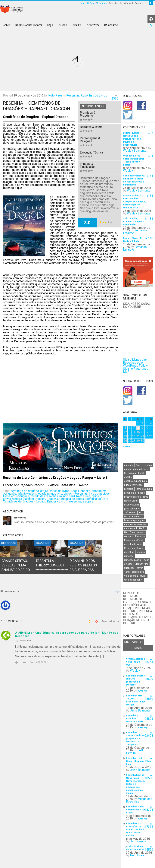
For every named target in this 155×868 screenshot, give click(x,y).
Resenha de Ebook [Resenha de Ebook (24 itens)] (134, 540)
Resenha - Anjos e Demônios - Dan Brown (136, 810)
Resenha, (53, 499)
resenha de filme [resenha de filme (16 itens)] (133, 544)
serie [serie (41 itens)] (147, 560)
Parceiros (111, 25)
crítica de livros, (60, 491)
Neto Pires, (84, 496)
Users (100, 106)
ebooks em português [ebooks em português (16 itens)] (135, 481)
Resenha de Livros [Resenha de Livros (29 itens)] (134, 548)
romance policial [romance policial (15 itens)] (133, 560)
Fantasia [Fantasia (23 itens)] (129, 489)
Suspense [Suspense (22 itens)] (129, 568)
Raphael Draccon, (35, 499)
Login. (117, 591)
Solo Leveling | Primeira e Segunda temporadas (134, 222)
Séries (77, 25)
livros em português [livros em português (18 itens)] (135, 521)
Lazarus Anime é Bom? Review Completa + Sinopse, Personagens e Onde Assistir (134, 202)
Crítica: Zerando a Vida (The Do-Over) (136, 662)
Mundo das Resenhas (139, 800)
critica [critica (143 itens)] (127, 469)
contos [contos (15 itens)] (148, 465)
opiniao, (97, 496)
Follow (143, 366)
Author (87, 106)
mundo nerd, (67, 496)
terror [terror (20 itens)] (140, 568)
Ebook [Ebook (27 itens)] (141, 473)
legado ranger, (47, 494)
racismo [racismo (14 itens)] (129, 536)
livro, (60, 494)
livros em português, (16, 496)
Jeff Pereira (135, 752)
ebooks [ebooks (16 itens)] (128, 477)
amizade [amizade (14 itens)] (129, 465)
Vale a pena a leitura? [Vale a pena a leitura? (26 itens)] (135, 576)
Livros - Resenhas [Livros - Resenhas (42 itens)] (133, 517)
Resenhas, (73, 95)
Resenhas (102, 3)
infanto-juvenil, (27, 494)
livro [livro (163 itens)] (141, 513)
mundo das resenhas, (45, 496)
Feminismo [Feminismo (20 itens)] (130, 493)
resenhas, (76, 501)
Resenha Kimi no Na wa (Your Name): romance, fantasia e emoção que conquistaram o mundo (135, 784)
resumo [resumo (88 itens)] (141, 552)
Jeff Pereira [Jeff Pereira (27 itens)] (130, 513)
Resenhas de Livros (29, 25)
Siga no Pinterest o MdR (136, 370)
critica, (44, 491)
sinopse (88, 501)
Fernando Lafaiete (135, 232)
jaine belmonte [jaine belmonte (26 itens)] (132, 509)
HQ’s (50, 25)
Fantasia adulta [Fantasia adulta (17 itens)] (144, 489)
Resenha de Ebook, (72, 499)
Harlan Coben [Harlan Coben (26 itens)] (131, 501)
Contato (93, 25)
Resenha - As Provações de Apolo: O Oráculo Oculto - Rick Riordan (135, 830)
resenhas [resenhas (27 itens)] (129, 552)
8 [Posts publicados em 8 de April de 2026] (138, 428)
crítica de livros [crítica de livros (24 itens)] (141, 469)
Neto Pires (55, 95)
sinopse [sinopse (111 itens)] (128, 564)
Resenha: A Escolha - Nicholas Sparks (135, 719)
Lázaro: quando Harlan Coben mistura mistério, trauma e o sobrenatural (132, 139)
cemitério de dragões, (25, 491)
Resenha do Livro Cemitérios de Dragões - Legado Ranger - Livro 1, (56, 500)
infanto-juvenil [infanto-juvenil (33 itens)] (132, 505)
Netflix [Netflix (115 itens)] (142, 528)
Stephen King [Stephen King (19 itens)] (142, 564)
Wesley (128, 171)
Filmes (63, 25)
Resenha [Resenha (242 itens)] (140, 536)
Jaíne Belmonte (140, 710)
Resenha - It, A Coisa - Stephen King (135, 761)
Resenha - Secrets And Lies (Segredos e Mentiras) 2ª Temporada (136, 739)
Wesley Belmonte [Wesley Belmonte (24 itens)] (133, 580)
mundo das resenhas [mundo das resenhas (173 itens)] (135, 524)
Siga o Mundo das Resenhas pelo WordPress (135, 363)
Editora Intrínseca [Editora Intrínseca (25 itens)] (133, 485)
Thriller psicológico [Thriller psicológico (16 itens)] (134, 572)
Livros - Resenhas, (76, 494)
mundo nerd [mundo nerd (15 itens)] (130, 528)
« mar (127, 446)
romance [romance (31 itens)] (129, 556)
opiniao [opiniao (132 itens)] (141, 532)
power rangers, (13, 499)
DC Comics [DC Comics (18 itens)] (130, 473)
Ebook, (75, 491)
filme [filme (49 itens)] (146, 497)
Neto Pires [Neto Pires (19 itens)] (130, 532)
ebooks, (86, 491)
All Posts (91, 3)
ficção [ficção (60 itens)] (141, 493)
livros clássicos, (100, 494)
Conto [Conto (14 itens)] (139, 465)
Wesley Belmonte (135, 151)
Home (82, 3)
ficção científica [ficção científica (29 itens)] (132, 497)
